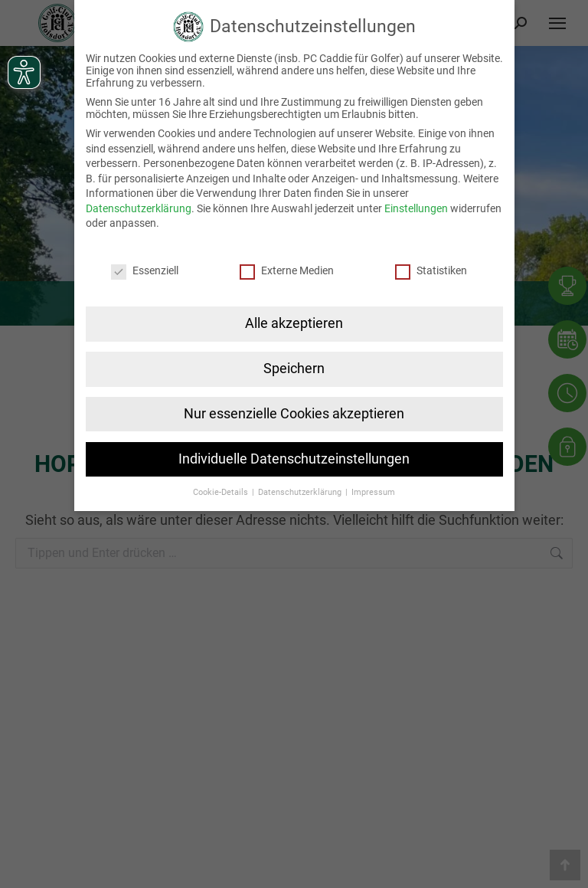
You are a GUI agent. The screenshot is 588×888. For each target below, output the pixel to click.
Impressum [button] (373, 492)
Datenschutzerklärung (139, 208)
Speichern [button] (294, 369)
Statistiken (431, 270)
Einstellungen (416, 208)
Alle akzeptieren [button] (294, 323)
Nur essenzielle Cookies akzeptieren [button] (294, 414)
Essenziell (145, 270)
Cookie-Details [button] (222, 492)
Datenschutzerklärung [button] (301, 492)
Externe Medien (287, 270)
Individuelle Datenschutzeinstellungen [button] (294, 459)
